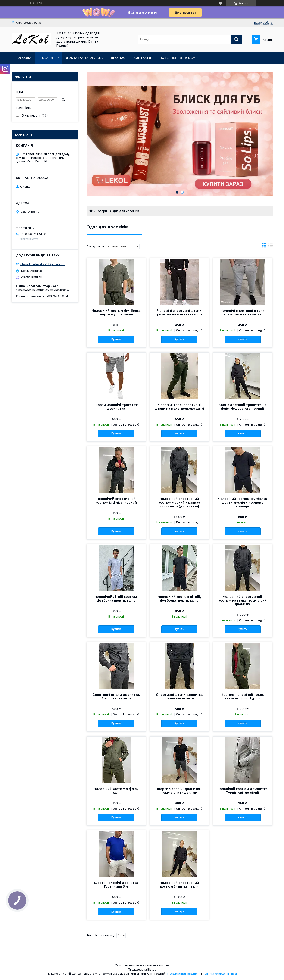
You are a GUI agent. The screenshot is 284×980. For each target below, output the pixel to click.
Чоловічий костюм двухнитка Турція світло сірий (242, 791)
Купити (116, 339)
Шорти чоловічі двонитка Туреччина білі (116, 885)
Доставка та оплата (84, 58)
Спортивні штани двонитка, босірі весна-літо (116, 696)
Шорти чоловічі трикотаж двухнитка (116, 407)
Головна (23, 58)
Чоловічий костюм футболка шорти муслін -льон (116, 312)
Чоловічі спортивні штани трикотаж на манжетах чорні (179, 312)
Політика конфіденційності (220, 974)
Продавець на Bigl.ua (142, 970)
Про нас (118, 58)
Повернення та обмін (179, 58)
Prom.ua (164, 965)
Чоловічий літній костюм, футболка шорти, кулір (116, 599)
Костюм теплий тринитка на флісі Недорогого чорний (243, 407)
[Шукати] (237, 39)
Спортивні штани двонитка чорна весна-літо (179, 696)
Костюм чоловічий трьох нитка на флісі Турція (243, 696)
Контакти (142, 58)
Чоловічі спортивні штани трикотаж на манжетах (242, 312)
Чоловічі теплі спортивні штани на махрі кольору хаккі (179, 407)
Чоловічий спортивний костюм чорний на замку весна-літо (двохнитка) (179, 502)
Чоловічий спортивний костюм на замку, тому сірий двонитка (243, 600)
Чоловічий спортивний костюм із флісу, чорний (116, 501)
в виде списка (271, 247)
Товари (46, 58)
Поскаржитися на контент (184, 974)
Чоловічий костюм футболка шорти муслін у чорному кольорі (242, 502)
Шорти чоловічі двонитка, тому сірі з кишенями (179, 791)
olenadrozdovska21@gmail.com (43, 264)
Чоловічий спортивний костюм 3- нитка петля (179, 885)
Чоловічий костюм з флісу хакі (116, 791)
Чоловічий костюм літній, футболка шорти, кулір (179, 599)
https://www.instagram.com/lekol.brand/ (43, 290)
